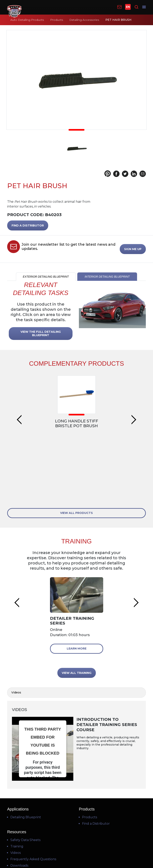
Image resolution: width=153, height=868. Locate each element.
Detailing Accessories (84, 20)
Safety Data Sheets (25, 775)
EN (128, 7)
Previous (19, 393)
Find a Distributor (96, 758)
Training (17, 781)
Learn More (77, 583)
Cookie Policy (77, 854)
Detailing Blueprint (26, 752)
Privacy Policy (76, 850)
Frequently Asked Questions (33, 794)
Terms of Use (76, 845)
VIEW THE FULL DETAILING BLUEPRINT (41, 333)
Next (134, 393)
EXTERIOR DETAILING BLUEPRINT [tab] (46, 277)
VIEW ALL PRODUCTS (76, 447)
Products (57, 20)
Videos (16, 787)
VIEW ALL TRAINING (77, 607)
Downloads (19, 800)
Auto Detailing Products (27, 20)
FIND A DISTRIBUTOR (28, 225)
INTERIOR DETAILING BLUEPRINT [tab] (107, 277)
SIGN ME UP (133, 249)
